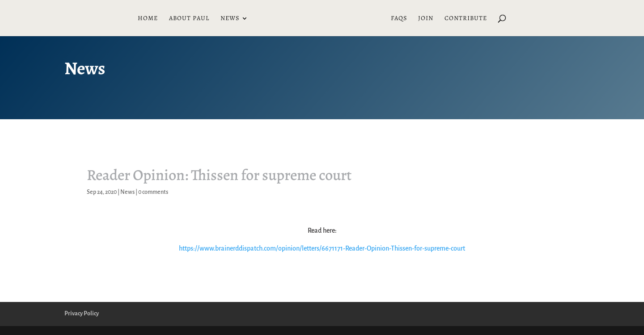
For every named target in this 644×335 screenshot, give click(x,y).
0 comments (153, 192)
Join (426, 19)
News (230, 19)
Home (148, 19)
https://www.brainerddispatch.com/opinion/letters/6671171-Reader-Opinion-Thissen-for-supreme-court (322, 248)
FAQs (399, 19)
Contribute (466, 19)
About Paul (189, 19)
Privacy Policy (82, 314)
